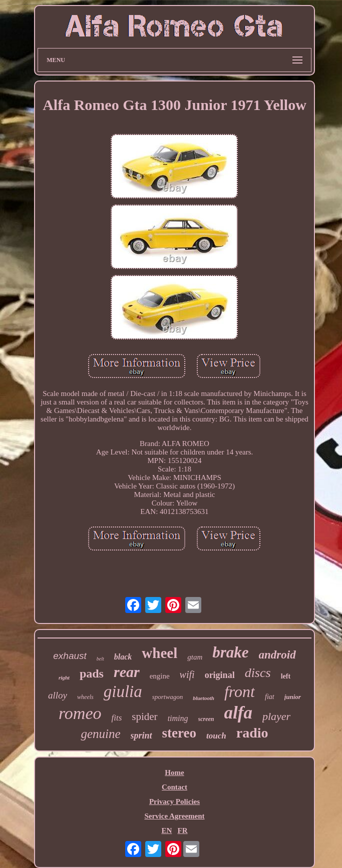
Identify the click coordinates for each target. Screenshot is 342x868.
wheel (159, 653)
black (123, 657)
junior (293, 697)
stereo (179, 733)
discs (258, 673)
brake (230, 652)
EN (166, 830)
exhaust (70, 656)
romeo (80, 713)
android (277, 655)
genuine (100, 734)
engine (160, 676)
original (220, 675)
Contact (175, 787)
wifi (187, 674)
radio (252, 733)
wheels (85, 697)
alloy (58, 695)
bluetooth (204, 698)
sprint (141, 735)
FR (183, 830)
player (276, 716)
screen (206, 719)
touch (216, 736)
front (240, 691)
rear (127, 672)
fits (117, 718)
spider (144, 716)
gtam (195, 657)
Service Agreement (174, 816)
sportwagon (167, 697)
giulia (123, 691)
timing (178, 718)
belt (100, 659)
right (64, 677)
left (286, 676)
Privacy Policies (175, 801)
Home (174, 772)
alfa (238, 713)
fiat (270, 697)
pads (92, 673)
